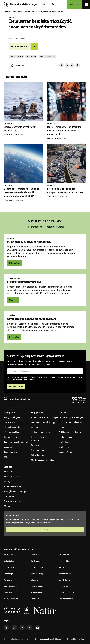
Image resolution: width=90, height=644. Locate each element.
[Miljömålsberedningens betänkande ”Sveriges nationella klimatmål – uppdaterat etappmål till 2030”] (23, 164)
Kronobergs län (10, 574)
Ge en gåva (14, 337)
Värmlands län (9, 593)
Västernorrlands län (67, 593)
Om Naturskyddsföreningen (71, 417)
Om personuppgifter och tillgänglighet (50, 639)
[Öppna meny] (86, 4)
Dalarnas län (64, 555)
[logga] (27, 611)
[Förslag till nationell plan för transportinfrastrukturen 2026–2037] (67, 164)
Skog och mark (10, 452)
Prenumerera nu (16, 386)
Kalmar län (63, 567)
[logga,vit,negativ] (44, 611)
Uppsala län (64, 586)
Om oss (63, 413)
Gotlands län (9, 561)
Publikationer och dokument (71, 432)
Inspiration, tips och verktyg (43, 422)
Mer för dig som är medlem (43, 460)
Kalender (35, 427)
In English (83, 639)
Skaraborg (8, 580)
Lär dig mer (9, 413)
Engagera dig (38, 413)
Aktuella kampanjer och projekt (45, 417)
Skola (6, 457)
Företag (7, 506)
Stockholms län (65, 580)
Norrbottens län (65, 574)
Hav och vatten (17, 12)
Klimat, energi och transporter (17, 442)
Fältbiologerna (38, 455)
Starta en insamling (12, 486)
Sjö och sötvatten (47, 56)
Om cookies (72, 639)
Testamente (9, 496)
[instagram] (14, 628)
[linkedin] (22, 628)
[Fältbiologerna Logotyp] (12, 611)
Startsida (7, 12)
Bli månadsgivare (11, 477)
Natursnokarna (38, 450)
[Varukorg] (53, 4)
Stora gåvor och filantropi (15, 491)
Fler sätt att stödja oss (13, 501)
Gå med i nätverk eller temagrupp (41, 439)
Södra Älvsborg (37, 586)
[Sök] (44, 4)
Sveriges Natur (65, 452)
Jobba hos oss (65, 437)
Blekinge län (8, 555)
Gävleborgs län (37, 561)
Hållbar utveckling (12, 432)
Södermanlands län (11, 586)
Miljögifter (31, 56)
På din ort (35, 445)
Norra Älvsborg (37, 574)
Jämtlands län (9, 567)
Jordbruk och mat (11, 437)
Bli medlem (15, 263)
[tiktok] (30, 628)
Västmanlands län (11, 599)
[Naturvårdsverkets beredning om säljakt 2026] (23, 102)
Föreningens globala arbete (71, 422)
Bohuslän (35, 555)
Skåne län (35, 580)
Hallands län (64, 561)
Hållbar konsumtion (12, 427)
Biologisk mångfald (12, 417)
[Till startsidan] (22, 4)
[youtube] (38, 628)
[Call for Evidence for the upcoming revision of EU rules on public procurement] (67, 102)
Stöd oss (74, 4)
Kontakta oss (65, 442)
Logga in (45, 530)
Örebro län (35, 599)
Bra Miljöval (64, 447)
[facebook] (6, 628)
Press (61, 427)
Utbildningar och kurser (41, 432)
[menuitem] (17, 437)
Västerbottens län (38, 593)
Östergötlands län (66, 599)
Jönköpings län (37, 567)
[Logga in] (62, 4)
